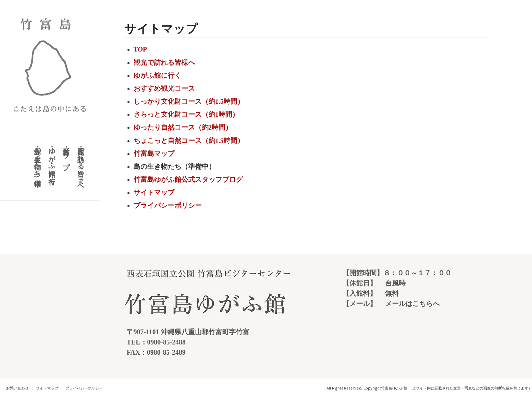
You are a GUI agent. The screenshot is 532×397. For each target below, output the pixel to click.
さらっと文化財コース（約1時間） (186, 114)
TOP (140, 49)
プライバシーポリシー (168, 205)
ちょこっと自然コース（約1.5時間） (189, 141)
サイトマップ (154, 193)
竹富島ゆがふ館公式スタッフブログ (188, 180)
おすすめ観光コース (164, 89)
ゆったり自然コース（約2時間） (183, 127)
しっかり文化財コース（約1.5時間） (189, 101)
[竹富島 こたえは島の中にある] (50, 65)
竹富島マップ (154, 154)
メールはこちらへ (412, 304)
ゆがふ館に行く (157, 76)
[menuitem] (80, 166)
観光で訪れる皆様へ (164, 63)
